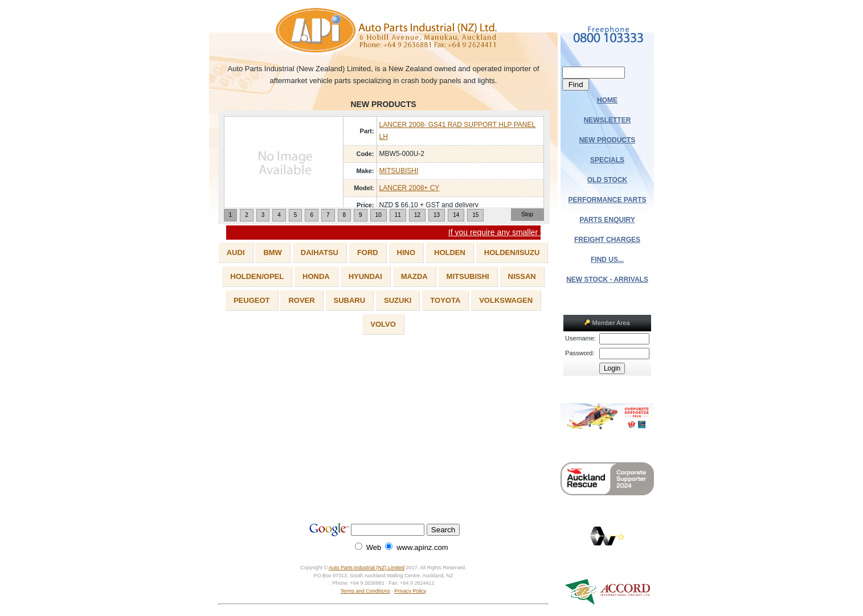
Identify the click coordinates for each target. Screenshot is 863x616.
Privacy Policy (410, 591)
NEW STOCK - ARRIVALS (607, 280)
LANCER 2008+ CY (410, 188)
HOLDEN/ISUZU (512, 252)
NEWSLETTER (608, 120)
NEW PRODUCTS (608, 140)
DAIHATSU (320, 252)
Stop (527, 214)
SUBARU (350, 300)
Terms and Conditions (365, 591)
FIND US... (607, 260)
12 (417, 215)
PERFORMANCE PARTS (607, 200)
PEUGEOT (252, 300)
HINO (406, 252)
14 (456, 215)
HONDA (316, 276)
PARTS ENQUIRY (607, 220)
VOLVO (383, 324)
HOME (607, 100)
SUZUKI (398, 300)
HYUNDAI (365, 276)
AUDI (236, 252)
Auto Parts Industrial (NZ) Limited (367, 568)
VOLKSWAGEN (506, 300)
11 (398, 215)
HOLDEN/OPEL (257, 276)
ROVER (301, 300)
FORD (368, 252)
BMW (273, 252)
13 (437, 215)
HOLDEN (450, 252)
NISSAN (522, 276)
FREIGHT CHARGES (607, 240)
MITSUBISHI (399, 171)
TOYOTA (445, 300)
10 (379, 215)
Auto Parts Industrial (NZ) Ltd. (384, 31)
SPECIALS (607, 160)
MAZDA (414, 276)
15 (475, 215)
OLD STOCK (607, 180)
